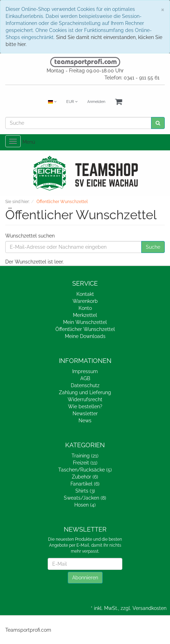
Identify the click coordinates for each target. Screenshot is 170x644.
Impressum (85, 371)
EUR (72, 102)
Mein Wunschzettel (85, 322)
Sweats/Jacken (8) (85, 498)
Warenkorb (85, 301)
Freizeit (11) (85, 463)
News (85, 421)
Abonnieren (85, 578)
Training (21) (85, 456)
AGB (85, 378)
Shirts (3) (85, 491)
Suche (153, 247)
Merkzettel (85, 315)
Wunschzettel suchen (30, 236)
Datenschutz (85, 385)
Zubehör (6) (85, 477)
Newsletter (85, 414)
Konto (85, 308)
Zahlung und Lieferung (85, 392)
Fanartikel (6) (85, 484)
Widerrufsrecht (85, 399)
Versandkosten (149, 608)
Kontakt (85, 294)
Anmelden (96, 102)
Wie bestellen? (85, 406)
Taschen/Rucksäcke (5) (85, 470)
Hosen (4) (85, 505)
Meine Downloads (85, 336)
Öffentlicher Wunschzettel (85, 329)
